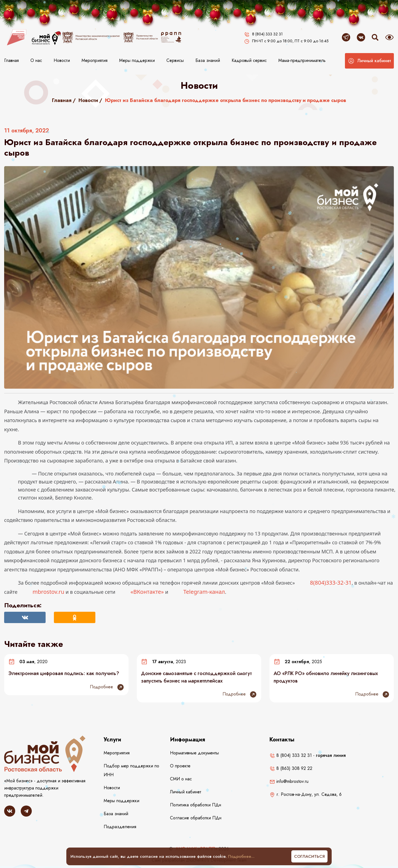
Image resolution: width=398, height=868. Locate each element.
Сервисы (175, 60)
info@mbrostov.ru (289, 781)
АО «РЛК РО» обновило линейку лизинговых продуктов (326, 677)
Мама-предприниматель (302, 60)
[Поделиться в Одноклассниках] (75, 617)
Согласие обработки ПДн (196, 818)
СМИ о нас (181, 779)
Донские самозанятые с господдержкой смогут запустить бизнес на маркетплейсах (196, 677)
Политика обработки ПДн (196, 805)
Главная (11, 60)
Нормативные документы (194, 753)
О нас (36, 60)
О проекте (180, 766)
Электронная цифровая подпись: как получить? (64, 673)
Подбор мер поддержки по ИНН (131, 770)
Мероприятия (95, 60)
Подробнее (107, 687)
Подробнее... (241, 856)
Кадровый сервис (249, 60)
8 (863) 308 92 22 (291, 768)
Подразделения (120, 827)
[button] (369, 61)
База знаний (208, 60)
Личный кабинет (186, 792)
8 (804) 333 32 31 (291, 755)
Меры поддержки (137, 60)
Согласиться (309, 856)
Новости (62, 60)
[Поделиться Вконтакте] (25, 617)
